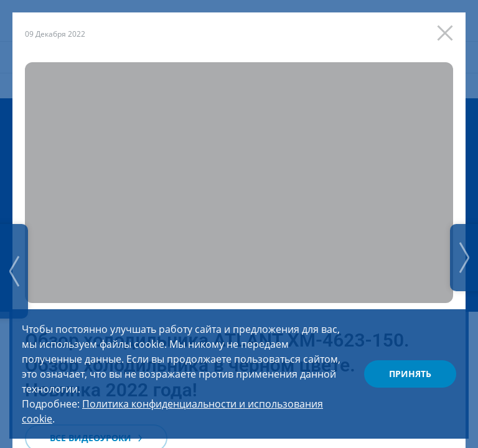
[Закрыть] (448, 30)
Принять (410, 374)
